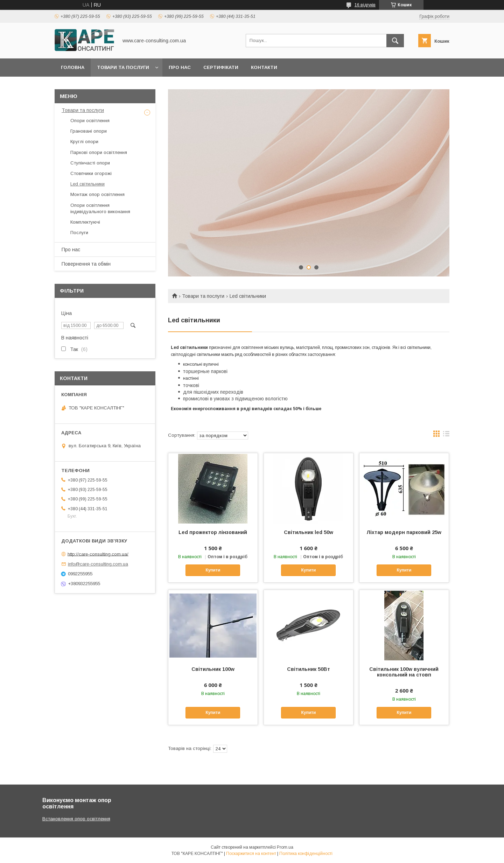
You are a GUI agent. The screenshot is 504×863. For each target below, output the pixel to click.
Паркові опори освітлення (99, 152)
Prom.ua (285, 847)
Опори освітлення (90, 121)
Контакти (264, 67)
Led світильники (87, 184)
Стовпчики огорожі (91, 173)
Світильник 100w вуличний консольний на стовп (404, 672)
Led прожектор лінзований (213, 532)
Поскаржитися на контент (251, 854)
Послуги (79, 233)
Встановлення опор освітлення (76, 819)
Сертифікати (221, 67)
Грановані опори (89, 131)
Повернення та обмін (86, 264)
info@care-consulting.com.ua (98, 564)
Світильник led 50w (309, 532)
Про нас (180, 67)
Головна (73, 67)
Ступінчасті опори (90, 163)
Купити (213, 570)
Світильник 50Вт (309, 669)
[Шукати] (395, 41)
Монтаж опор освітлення (97, 194)
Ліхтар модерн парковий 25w (404, 532)
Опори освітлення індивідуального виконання (100, 208)
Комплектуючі (85, 222)
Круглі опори (84, 142)
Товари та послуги (123, 67)
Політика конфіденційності (306, 854)
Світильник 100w (213, 669)
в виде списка (446, 435)
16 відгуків (365, 5)
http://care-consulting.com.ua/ (98, 554)
